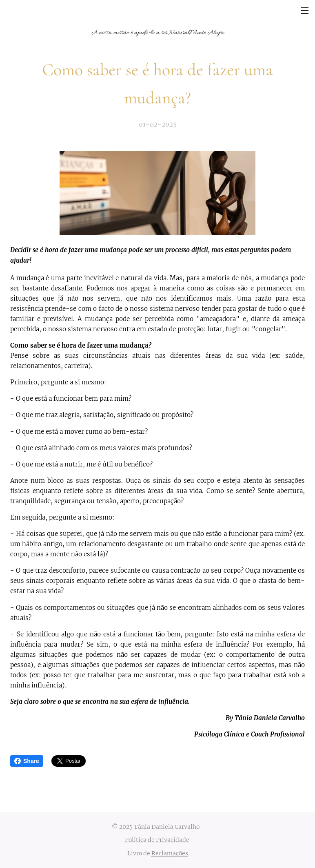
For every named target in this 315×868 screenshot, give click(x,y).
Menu (305, 11)
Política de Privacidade (157, 840)
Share (27, 761)
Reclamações (170, 853)
